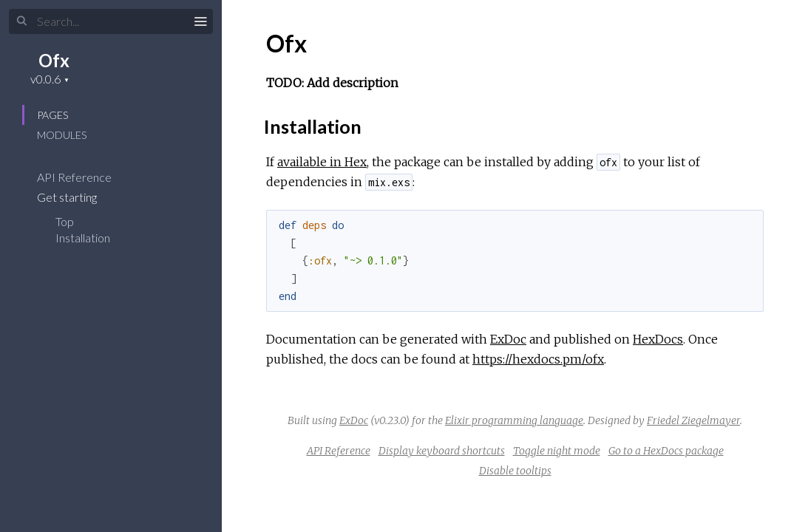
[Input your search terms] (111, 21)
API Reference (84, 177)
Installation (83, 238)
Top (65, 221)
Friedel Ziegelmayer (693, 420)
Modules (62, 135)
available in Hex (322, 162)
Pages (52, 115)
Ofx (54, 60)
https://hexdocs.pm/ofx (538, 359)
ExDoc (508, 339)
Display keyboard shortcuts (442, 451)
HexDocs (658, 339)
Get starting (77, 197)
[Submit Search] (22, 21)
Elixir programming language (514, 420)
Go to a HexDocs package (666, 451)
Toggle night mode (557, 451)
